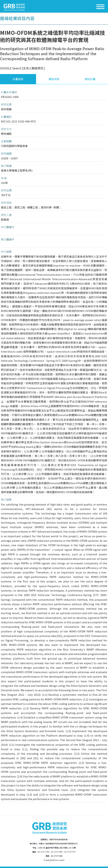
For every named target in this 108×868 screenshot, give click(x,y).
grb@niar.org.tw (57, 860)
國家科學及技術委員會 (58, 839)
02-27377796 (43, 852)
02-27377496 (57, 852)
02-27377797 (70, 852)
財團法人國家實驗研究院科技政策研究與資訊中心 (58, 844)
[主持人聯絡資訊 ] (33, 68)
